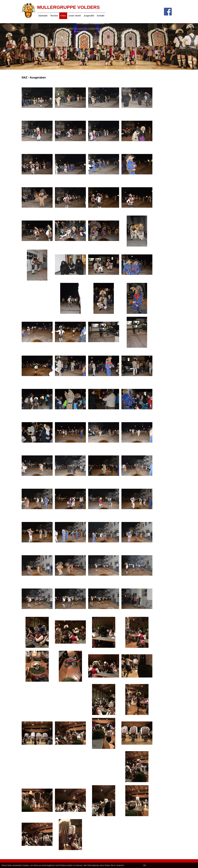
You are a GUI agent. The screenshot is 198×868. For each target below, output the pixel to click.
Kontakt (100, 16)
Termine (54, 16)
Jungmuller (89, 16)
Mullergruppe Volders (68, 7)
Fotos (63, 16)
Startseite (43, 16)
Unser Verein (75, 16)
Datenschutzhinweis (133, 865)
